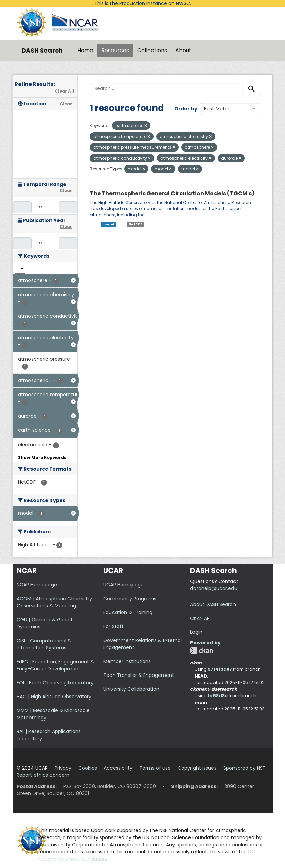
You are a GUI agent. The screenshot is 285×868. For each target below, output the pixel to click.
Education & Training (128, 612)
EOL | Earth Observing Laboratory (55, 683)
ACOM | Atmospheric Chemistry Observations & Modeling (54, 602)
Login (196, 632)
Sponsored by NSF (244, 768)
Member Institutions (127, 661)
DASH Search (42, 50)
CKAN (202, 651)
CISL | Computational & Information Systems (44, 644)
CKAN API (200, 618)
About (183, 50)
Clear (66, 104)
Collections (152, 50)
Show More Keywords (42, 457)
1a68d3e (218, 696)
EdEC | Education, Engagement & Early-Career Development (55, 665)
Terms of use (155, 768)
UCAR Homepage (124, 585)
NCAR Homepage (37, 585)
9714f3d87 (220, 669)
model (108, 224)
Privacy (63, 768)
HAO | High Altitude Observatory (54, 697)
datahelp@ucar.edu (214, 588)
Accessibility (118, 768)
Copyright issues (197, 768)
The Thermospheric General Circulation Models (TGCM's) (172, 193)
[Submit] (251, 89)
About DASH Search (213, 604)
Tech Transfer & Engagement (139, 675)
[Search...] (166, 89)
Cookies (88, 768)
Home (85, 50)
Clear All (64, 91)
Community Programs (130, 599)
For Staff (114, 626)
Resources (115, 50)
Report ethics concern (43, 775)
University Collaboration (131, 689)
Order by (186, 109)
